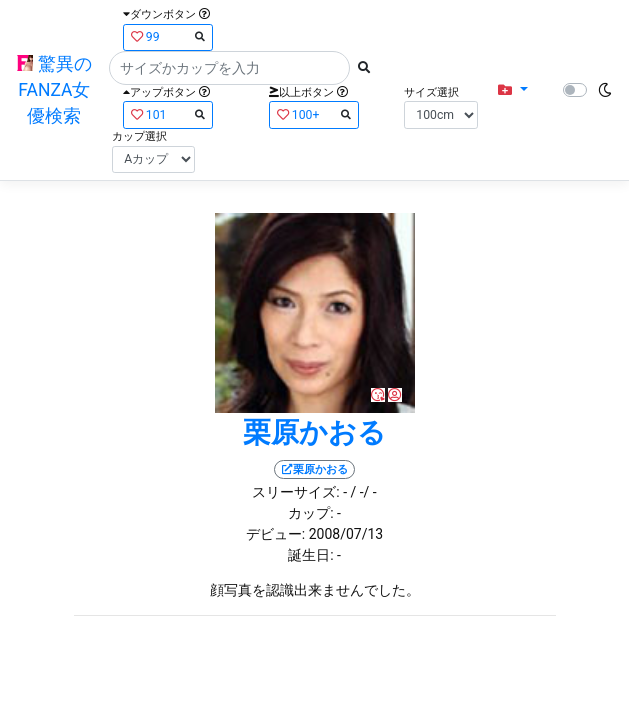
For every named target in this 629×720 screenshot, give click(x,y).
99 (168, 36)
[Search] (229, 68)
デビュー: (275, 534)
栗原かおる (314, 432)
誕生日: (310, 555)
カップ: (310, 513)
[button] (512, 90)
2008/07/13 (346, 534)
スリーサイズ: (295, 492)
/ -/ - (363, 492)
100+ (314, 114)
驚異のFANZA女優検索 (54, 90)
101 (168, 114)
